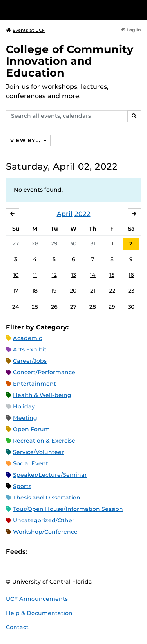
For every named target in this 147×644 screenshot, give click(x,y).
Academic (27, 338)
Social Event (31, 463)
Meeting (25, 418)
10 (16, 275)
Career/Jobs (30, 361)
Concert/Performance (44, 372)
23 (131, 291)
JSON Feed (91, 552)
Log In (131, 30)
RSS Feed (64, 552)
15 (112, 275)
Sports (22, 486)
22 (112, 291)
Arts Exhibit (30, 349)
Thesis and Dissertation (47, 498)
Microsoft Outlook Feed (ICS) (51, 552)
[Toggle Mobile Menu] (139, 9)
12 (54, 275)
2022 (83, 214)
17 (16, 291)
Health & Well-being (42, 395)
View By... (26, 140)
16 (131, 275)
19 (54, 291)
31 (93, 243)
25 (35, 307)
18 (35, 291)
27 (16, 243)
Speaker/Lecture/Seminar (50, 475)
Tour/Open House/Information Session (68, 509)
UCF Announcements (37, 599)
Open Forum (31, 429)
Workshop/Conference (45, 532)
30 (73, 243)
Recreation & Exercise (44, 441)
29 (54, 243)
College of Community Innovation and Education (70, 61)
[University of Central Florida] (60, 10)
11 (35, 275)
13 (73, 275)
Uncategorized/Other (44, 520)
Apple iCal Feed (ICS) (38, 552)
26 (54, 307)
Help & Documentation (39, 613)
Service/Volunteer (38, 452)
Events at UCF (25, 30)
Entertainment (34, 384)
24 (16, 307)
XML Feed (78, 552)
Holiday (24, 406)
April (65, 214)
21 (93, 291)
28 (35, 243)
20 (73, 291)
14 (93, 275)
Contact (17, 627)
